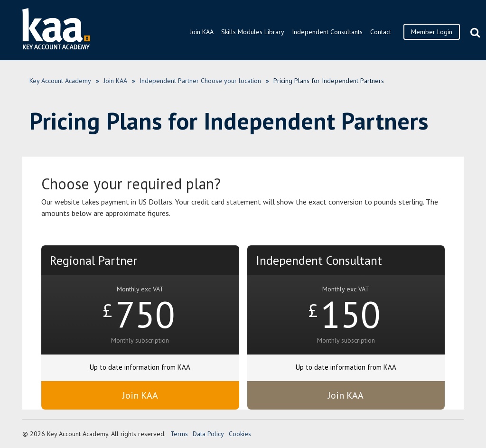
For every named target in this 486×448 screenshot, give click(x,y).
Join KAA (202, 32)
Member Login (432, 32)
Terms (179, 434)
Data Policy (208, 434)
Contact (381, 32)
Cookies (240, 434)
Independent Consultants (327, 32)
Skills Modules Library (253, 32)
